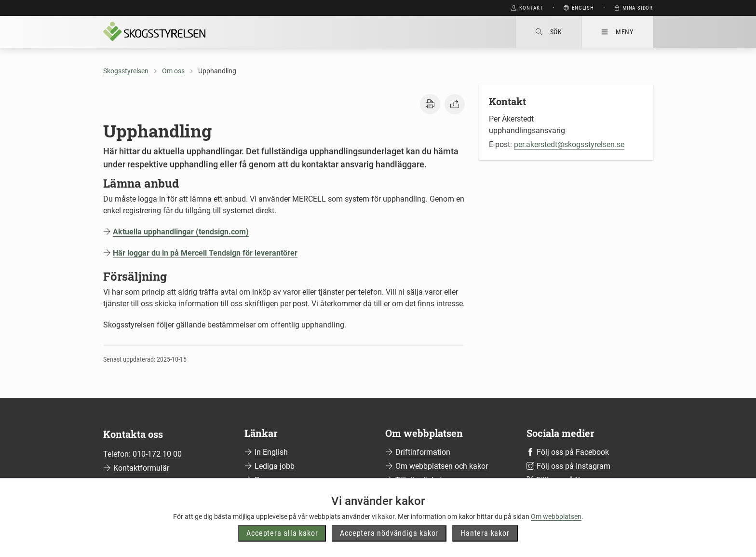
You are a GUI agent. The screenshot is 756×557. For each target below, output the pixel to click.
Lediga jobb (275, 466)
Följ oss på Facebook (573, 452)
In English (271, 452)
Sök (549, 32)
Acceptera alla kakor (282, 533)
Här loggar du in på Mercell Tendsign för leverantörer (205, 253)
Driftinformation (423, 452)
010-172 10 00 (157, 454)
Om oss (173, 71)
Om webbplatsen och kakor (442, 466)
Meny (617, 32)
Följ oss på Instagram (574, 466)
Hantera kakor (485, 533)
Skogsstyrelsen (126, 71)
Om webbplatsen (556, 516)
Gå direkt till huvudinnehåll (453, 8)
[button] (430, 104)
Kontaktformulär (141, 468)
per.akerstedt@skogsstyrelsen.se (569, 144)
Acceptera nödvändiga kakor (389, 533)
